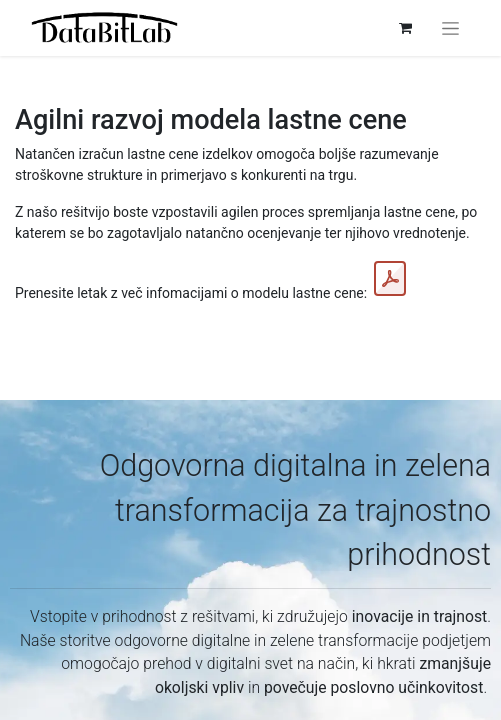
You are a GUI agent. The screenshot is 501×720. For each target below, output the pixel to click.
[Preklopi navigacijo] (450, 28)
